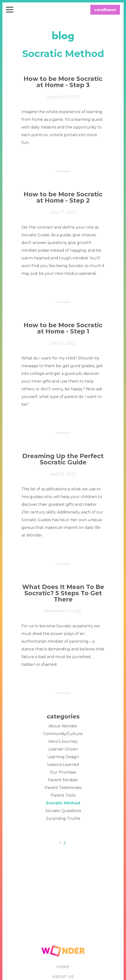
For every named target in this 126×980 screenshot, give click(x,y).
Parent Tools (63, 795)
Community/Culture (63, 734)
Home (63, 967)
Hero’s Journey (63, 741)
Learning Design (63, 757)
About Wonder (63, 726)
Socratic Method (63, 803)
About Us (63, 977)
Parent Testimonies (63, 788)
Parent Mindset (63, 780)
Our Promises (63, 772)
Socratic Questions (63, 811)
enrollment (105, 10)
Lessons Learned (63, 765)
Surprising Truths (63, 818)
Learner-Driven (63, 749)
